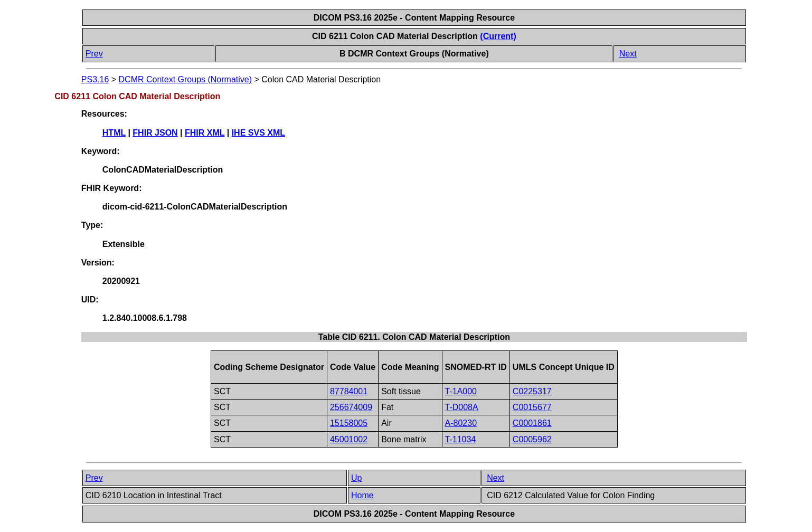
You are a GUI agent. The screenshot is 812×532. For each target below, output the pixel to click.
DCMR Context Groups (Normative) (186, 79)
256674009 (351, 407)
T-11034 (461, 439)
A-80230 (461, 423)
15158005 (349, 423)
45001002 (349, 439)
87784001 (349, 391)
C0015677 (532, 407)
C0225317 (532, 391)
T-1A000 (461, 391)
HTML (114, 133)
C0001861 (532, 423)
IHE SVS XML (258, 133)
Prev (94, 54)
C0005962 (532, 439)
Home (362, 495)
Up (356, 478)
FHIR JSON (155, 133)
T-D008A (462, 407)
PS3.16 (95, 79)
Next (628, 54)
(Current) (498, 36)
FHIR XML (205, 133)
